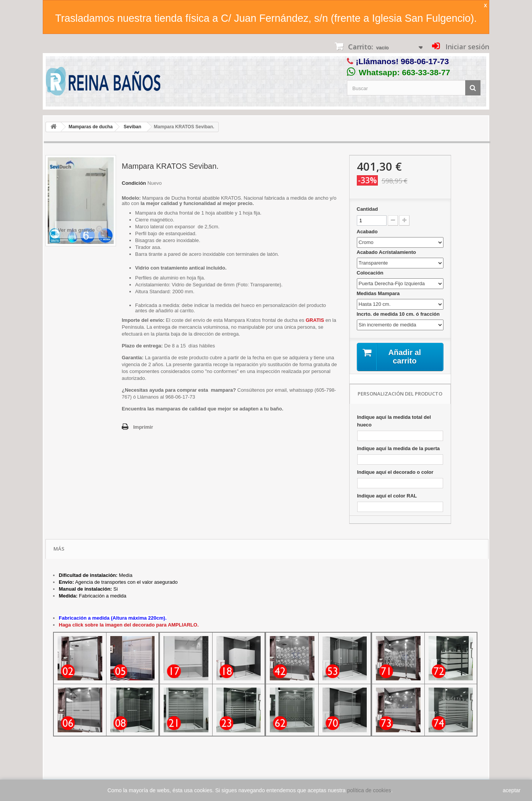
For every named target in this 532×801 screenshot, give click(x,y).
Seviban (132, 127)
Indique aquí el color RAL (387, 496)
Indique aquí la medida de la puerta (399, 448)
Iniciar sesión (466, 47)
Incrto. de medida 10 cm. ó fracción (399, 314)
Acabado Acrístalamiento (387, 252)
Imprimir (143, 427)
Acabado (368, 232)
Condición (134, 183)
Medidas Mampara (379, 293)
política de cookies (369, 790)
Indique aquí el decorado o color (395, 472)
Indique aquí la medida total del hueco (394, 421)
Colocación (371, 273)
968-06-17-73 (425, 61)
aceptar (512, 790)
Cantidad (368, 209)
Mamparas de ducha (91, 127)
